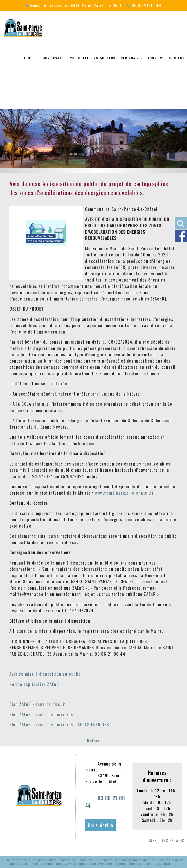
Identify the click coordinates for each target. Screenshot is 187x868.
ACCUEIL (30, 58)
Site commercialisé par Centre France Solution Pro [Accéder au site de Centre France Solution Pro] (49, 860)
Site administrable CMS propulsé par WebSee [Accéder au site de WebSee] (72, 864)
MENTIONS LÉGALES (167, 841)
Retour (93, 741)
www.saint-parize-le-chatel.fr (124, 493)
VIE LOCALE (79, 58)
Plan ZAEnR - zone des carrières (41, 714)
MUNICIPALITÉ (54, 58)
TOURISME (156, 58)
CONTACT (177, 58)
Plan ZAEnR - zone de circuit (38, 704)
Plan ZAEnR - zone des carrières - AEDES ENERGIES (59, 725)
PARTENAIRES (132, 58)
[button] (181, 223)
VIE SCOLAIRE (105, 58)
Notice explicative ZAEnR (34, 684)
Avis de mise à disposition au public (45, 674)
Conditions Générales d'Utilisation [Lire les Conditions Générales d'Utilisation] (147, 864)
